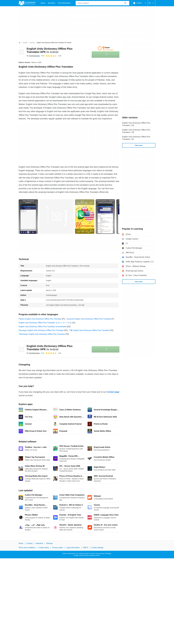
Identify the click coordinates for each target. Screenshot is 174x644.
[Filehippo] (27, 3)
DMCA (86, 548)
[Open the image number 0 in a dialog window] (28, 217)
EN (152, 3)
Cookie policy (44, 548)
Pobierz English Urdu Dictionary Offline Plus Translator (40, 319)
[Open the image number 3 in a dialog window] (105, 217)
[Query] (102, 3)
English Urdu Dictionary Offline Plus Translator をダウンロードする (45, 323)
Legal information (73, 548)
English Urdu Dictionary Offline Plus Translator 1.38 (136, 131)
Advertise (39, 543)
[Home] (20, 43)
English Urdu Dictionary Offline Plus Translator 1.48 (136, 124)
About (21, 543)
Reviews (52, 3)
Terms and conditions (27, 548)
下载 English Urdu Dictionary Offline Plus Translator (89, 330)
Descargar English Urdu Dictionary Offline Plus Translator (41, 330)
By (33, 56)
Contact (29, 543)
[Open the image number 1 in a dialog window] (56, 217)
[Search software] (125, 3)
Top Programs (64, 3)
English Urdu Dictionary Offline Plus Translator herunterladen (43, 327)
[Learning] (32, 43)
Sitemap (49, 543)
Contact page (113, 392)
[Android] (25, 43)
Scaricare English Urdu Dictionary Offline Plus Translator (89, 319)
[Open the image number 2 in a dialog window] (85, 217)
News (43, 3)
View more (139, 145)
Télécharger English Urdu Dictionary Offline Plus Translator (42, 334)
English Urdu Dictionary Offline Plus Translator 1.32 (136, 138)
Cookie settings (97, 548)
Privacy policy (58, 548)
